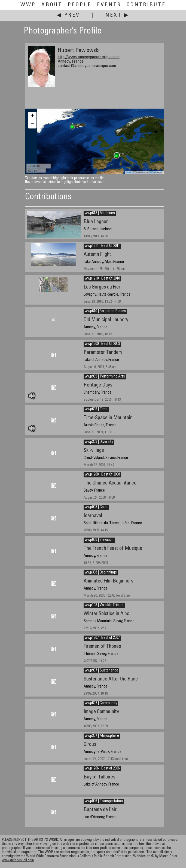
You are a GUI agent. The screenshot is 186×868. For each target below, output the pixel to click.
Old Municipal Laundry (106, 320)
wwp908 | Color (96, 507)
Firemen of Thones (102, 647)
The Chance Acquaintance (110, 483)
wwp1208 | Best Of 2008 (102, 475)
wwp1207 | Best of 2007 (102, 638)
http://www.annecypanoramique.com (89, 57)
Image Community (101, 712)
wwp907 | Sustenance (101, 671)
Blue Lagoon (96, 222)
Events (109, 5)
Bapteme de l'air (100, 810)
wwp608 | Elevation (99, 540)
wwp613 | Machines (100, 213)
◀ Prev (68, 15)
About (52, 5)
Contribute (146, 5)
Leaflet (129, 172)
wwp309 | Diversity (99, 442)
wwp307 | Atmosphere (102, 736)
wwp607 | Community (101, 703)
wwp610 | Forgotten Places (105, 311)
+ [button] (32, 116)
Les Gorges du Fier (102, 287)
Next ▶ (117, 15)
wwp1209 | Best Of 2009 (102, 344)
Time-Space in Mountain (108, 418)
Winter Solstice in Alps (106, 614)
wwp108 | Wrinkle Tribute (104, 605)
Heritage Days (98, 385)
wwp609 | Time (96, 409)
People (80, 5)
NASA (152, 172)
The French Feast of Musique (113, 549)
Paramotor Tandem (103, 353)
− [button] (32, 124)
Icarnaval (93, 516)
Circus (90, 745)
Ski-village (94, 451)
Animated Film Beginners (108, 581)
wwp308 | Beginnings (101, 573)
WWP (28, 5)
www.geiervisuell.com (18, 861)
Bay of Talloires (99, 777)
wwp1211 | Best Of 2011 (102, 246)
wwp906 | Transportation (104, 801)
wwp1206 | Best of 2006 (102, 769)
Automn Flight (97, 255)
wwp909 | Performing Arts (105, 377)
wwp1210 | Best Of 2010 (102, 279)
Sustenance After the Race (111, 679)
